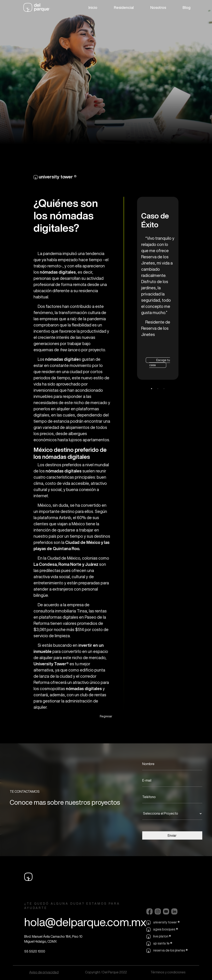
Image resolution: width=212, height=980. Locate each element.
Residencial (124, 7)
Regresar (106, 716)
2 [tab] (158, 389)
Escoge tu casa (160, 363)
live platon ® (159, 937)
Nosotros (158, 7)
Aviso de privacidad (44, 972)
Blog (187, 7)
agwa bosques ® (162, 930)
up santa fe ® (159, 944)
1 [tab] (152, 389)
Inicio (93, 7)
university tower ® (163, 923)
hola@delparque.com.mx (85, 922)
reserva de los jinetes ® (167, 951)
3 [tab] (164, 389)
